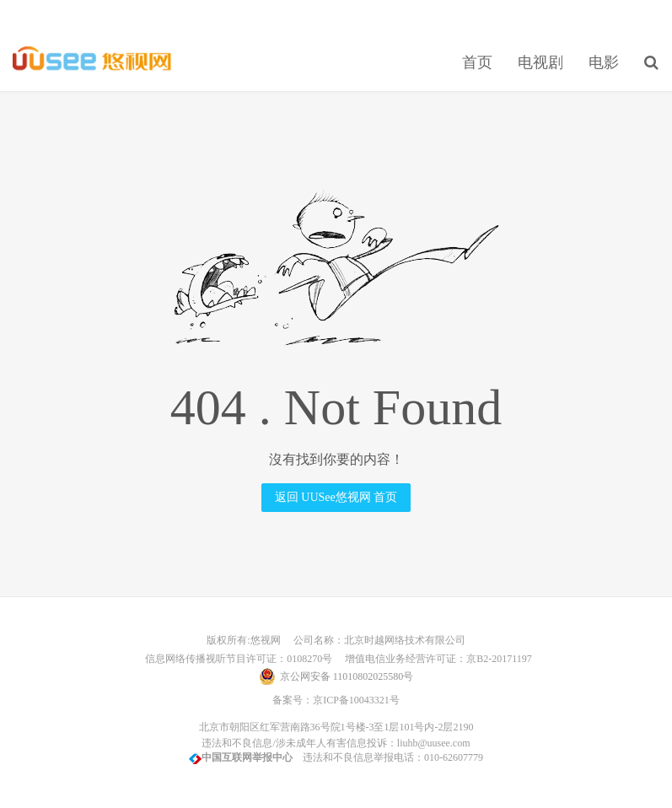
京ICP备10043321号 (356, 700)
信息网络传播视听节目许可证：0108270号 (236, 659)
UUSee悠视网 (92, 60)
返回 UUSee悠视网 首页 (336, 497)
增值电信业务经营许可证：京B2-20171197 (433, 659)
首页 (477, 62)
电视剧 (540, 62)
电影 (604, 62)
